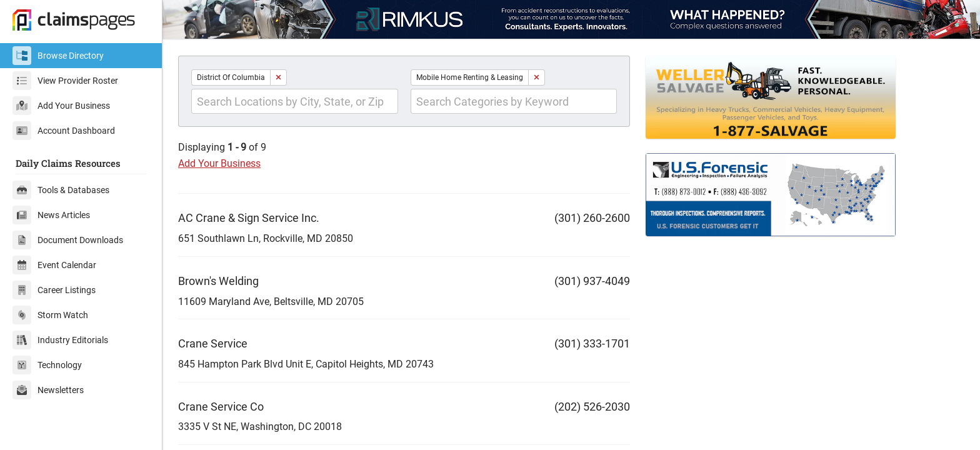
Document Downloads (68, 240)
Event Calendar (54, 265)
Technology (47, 365)
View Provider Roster (65, 81)
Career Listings (54, 290)
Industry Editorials (60, 340)
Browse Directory (58, 56)
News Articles (51, 215)
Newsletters (48, 390)
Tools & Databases (61, 190)
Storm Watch (50, 315)
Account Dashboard (64, 131)
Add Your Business (61, 106)
